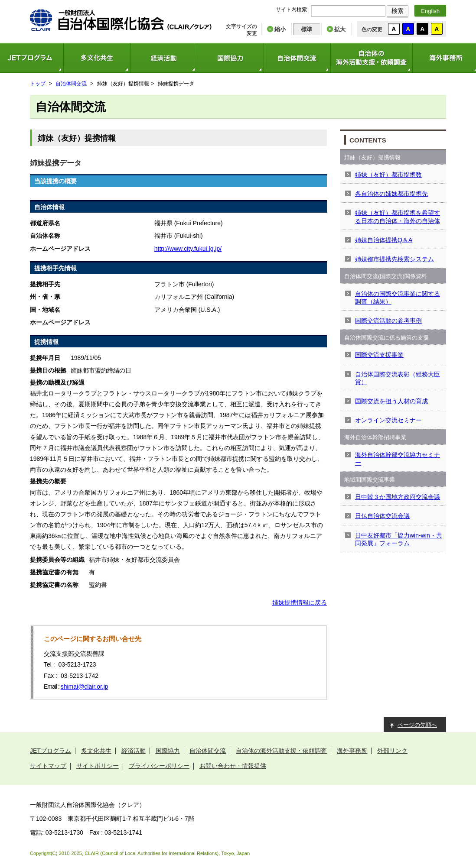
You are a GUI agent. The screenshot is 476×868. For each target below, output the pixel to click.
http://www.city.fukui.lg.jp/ (188, 249)
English (430, 11)
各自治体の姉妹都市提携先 (391, 194)
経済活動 (163, 58)
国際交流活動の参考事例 (388, 321)
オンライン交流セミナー (388, 420)
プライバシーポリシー (159, 766)
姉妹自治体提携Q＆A (384, 240)
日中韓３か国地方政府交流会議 (398, 497)
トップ (38, 84)
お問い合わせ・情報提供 (233, 766)
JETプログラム (51, 751)
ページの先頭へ (417, 725)
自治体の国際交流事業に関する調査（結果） (398, 298)
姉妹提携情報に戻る (300, 602)
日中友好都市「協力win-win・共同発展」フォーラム (399, 539)
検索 (398, 11)
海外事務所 (352, 751)
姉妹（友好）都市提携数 (388, 175)
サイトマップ (48, 766)
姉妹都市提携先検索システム (394, 259)
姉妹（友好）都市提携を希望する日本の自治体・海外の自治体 (398, 217)
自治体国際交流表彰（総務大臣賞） (398, 378)
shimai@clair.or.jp (85, 687)
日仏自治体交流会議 (382, 516)
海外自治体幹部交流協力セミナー (398, 459)
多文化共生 (97, 58)
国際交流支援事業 (379, 355)
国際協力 (230, 58)
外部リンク (392, 751)
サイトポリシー (98, 766)
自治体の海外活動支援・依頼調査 (371, 58)
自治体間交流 (297, 58)
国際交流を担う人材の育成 (391, 401)
